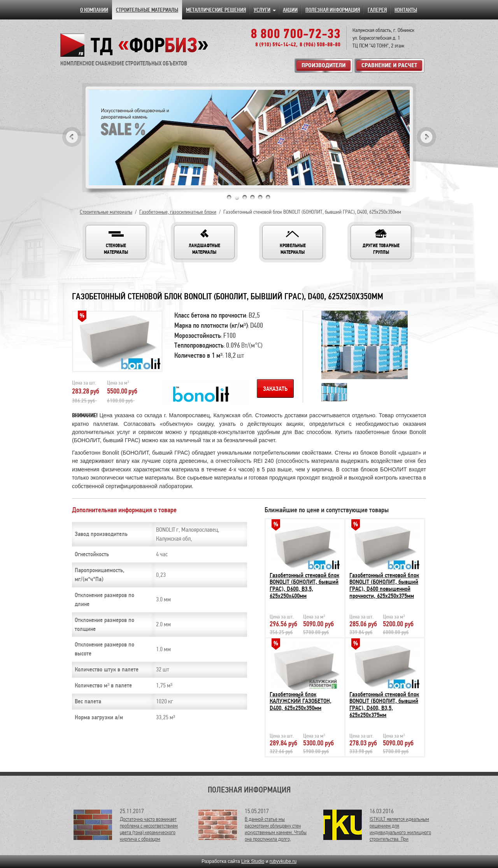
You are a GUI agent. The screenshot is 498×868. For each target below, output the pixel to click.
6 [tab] (268, 197)
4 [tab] (253, 197)
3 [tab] (245, 197)
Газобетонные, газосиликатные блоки (178, 212)
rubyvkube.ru (283, 861)
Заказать (275, 389)
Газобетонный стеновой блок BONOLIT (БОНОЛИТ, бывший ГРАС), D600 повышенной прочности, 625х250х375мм (384, 586)
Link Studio (253, 861)
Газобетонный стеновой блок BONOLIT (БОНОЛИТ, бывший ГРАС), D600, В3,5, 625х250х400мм (304, 586)
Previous (72, 137)
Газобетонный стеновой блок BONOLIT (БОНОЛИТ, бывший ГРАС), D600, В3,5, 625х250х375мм (384, 705)
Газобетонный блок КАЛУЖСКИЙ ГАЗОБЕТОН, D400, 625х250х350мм (301, 701)
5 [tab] (260, 197)
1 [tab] (229, 197)
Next (426, 137)
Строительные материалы (106, 212)
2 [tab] (237, 197)
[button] (116, 242)
